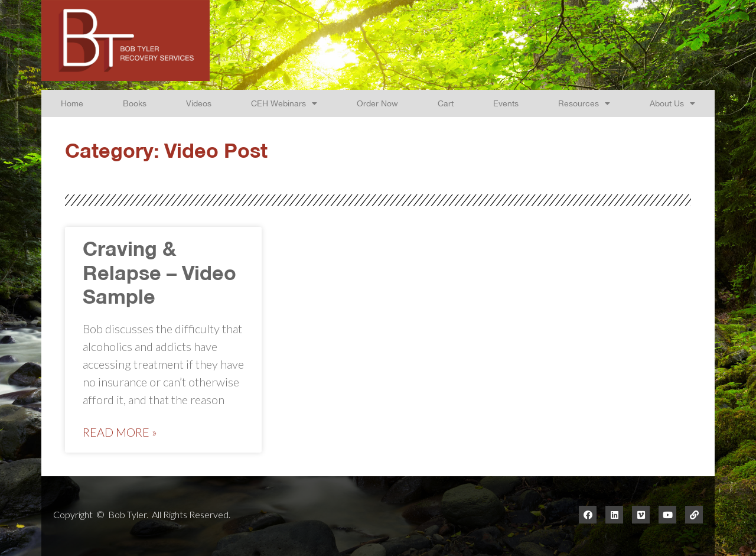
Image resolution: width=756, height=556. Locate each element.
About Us (672, 103)
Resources (584, 103)
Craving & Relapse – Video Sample (159, 275)
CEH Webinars (284, 103)
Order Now (377, 103)
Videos (199, 103)
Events (506, 103)
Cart (446, 103)
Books (135, 103)
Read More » (120, 432)
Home (72, 103)
